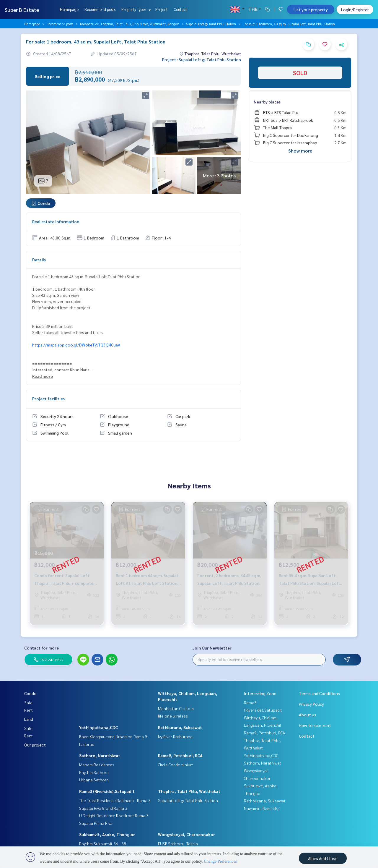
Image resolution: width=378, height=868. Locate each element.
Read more (43, 376)
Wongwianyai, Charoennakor (186, 834)
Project (162, 9)
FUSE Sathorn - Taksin (178, 843)
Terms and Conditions (319, 693)
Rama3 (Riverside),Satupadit (107, 791)
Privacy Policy (311, 704)
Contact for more (41, 648)
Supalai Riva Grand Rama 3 (103, 808)
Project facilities (48, 399)
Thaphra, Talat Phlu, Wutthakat (189, 791)
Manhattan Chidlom (176, 708)
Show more (300, 151)
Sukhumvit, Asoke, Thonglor (107, 834)
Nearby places (267, 102)
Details (39, 260)
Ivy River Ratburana (175, 736)
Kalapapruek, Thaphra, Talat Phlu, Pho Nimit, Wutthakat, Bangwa (130, 24)
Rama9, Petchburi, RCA (180, 755)
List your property (311, 9)
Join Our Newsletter (212, 648)
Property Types (135, 9)
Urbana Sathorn (94, 780)
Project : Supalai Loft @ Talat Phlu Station (202, 59)
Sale (28, 702)
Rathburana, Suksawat (180, 727)
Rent (28, 710)
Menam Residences (97, 765)
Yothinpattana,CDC (98, 727)
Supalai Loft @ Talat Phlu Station (211, 24)
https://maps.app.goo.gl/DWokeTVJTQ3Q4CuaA (76, 345)
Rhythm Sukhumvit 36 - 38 (103, 843)
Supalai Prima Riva (96, 823)
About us (308, 715)
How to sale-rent (315, 725)
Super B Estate (22, 10)
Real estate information (56, 221)
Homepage (69, 9)
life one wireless (173, 716)
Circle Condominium (176, 765)
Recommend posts (100, 9)
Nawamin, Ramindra (262, 808)
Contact (180, 9)
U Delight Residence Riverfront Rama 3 (114, 815)
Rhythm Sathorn (94, 772)
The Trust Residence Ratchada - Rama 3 (115, 800)
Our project (35, 745)
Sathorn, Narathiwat (100, 755)
